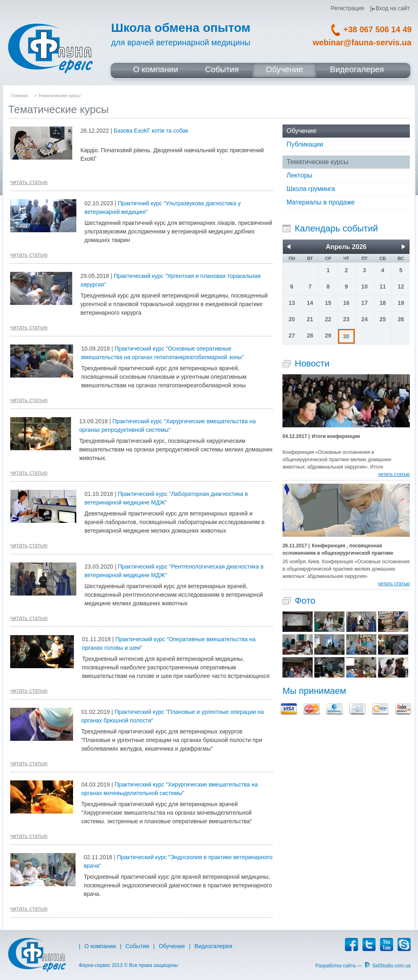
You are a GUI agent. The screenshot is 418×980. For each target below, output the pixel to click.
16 (347, 303)
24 (365, 319)
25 (383, 319)
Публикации (305, 144)
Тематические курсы (318, 162)
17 (365, 303)
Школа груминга (311, 189)
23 (347, 319)
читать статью (29, 182)
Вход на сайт (393, 8)
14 (310, 303)
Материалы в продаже (321, 202)
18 (383, 303)
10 (365, 287)
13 (292, 303)
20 (292, 319)
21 (310, 319)
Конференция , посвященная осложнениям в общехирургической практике (338, 549)
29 (328, 336)
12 (401, 287)
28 (310, 336)
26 (401, 319)
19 (401, 303)
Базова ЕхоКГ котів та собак (151, 131)
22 (328, 319)
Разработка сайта (336, 966)
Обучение (301, 131)
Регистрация (347, 8)
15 (328, 303)
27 (292, 336)
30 (346, 336)
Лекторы (299, 175)
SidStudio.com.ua (391, 966)
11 (383, 287)
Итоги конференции (321, 436)
